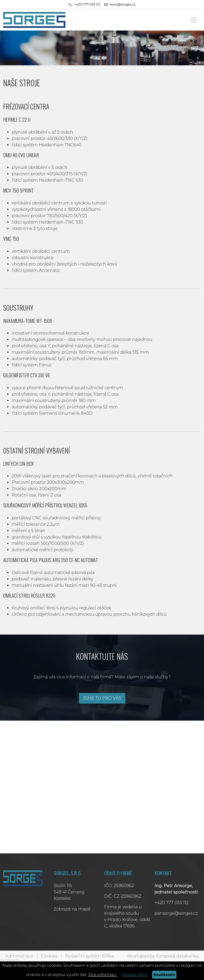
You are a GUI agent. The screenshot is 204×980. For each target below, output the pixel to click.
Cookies (49, 956)
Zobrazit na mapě (72, 909)
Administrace (19, 956)
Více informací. (103, 975)
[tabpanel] (102, 48)
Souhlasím (164, 975)
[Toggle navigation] (194, 20)
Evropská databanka (177, 956)
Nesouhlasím (135, 975)
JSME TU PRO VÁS (102, 698)
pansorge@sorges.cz (176, 913)
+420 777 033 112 (172, 903)
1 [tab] (102, 60)
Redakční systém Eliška (90, 956)
